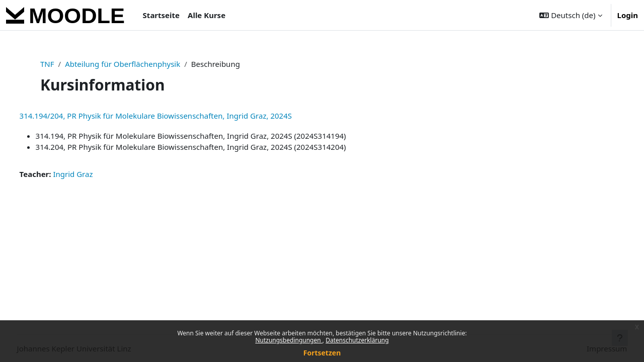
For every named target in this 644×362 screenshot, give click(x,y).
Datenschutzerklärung (357, 340)
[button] (571, 15)
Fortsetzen (322, 353)
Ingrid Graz (92, 174)
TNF (47, 64)
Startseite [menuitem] (161, 15)
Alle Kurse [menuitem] (207, 15)
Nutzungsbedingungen (289, 340)
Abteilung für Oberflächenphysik (123, 64)
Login (628, 15)
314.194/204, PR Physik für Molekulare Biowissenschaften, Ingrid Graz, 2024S (174, 116)
